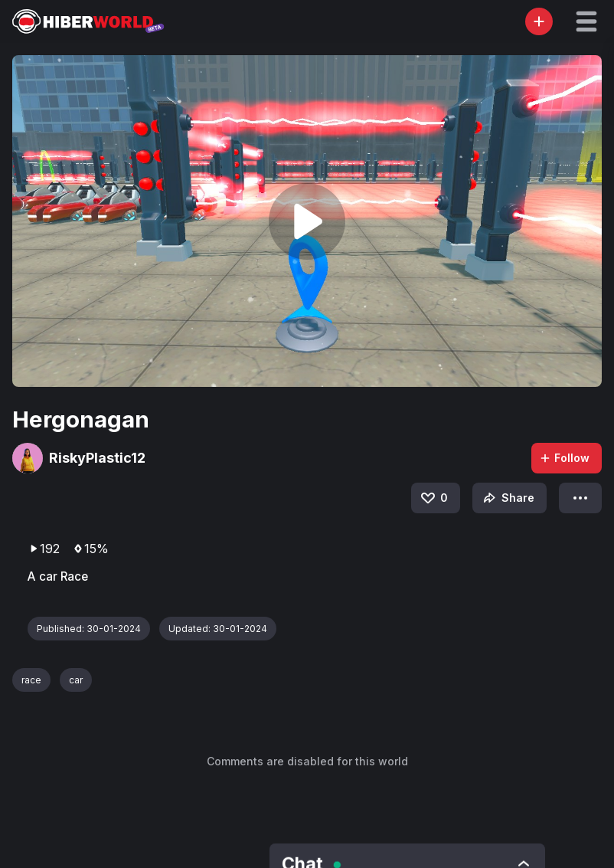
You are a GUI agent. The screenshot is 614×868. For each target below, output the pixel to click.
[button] (586, 21)
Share (507, 498)
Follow (564, 458)
